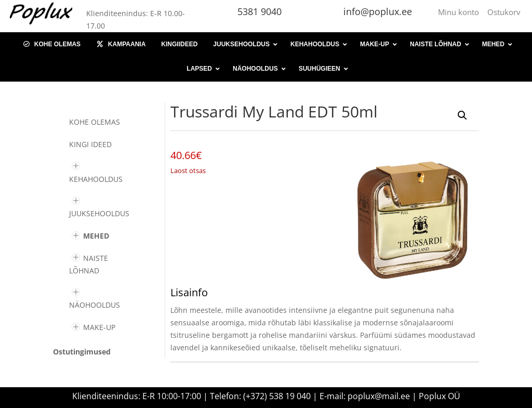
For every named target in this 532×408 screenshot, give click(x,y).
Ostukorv (504, 12)
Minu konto (461, 12)
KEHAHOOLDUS (96, 179)
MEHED (96, 236)
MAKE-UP (99, 327)
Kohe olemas (95, 122)
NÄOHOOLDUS (95, 305)
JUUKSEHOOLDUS (99, 213)
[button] (462, 115)
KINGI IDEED (90, 144)
